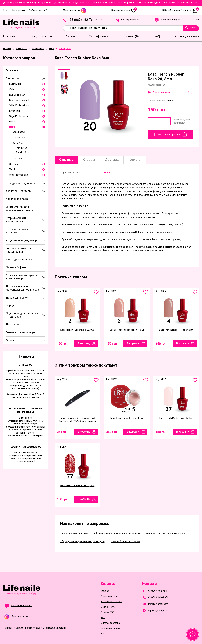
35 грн (61, 432)
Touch (12, 169)
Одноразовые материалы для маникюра (22, 277)
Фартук (10, 305)
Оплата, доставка (110, 623)
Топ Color (18, 158)
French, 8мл (22, 148)
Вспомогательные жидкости (17, 231)
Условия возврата (111, 628)
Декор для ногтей (17, 298)
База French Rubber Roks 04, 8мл (176, 330)
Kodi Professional (19, 100)
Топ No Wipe (19, 138)
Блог (103, 634)
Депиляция (13, 324)
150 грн (62, 344)
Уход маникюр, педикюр (21, 240)
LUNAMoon (15, 84)
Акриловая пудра (17, 199)
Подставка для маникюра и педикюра (22, 315)
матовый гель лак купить (126, 541)
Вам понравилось (124, 10)
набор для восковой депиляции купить (117, 533)
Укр (197, 20)
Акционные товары (111, 602)
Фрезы (10, 340)
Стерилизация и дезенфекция (16, 220)
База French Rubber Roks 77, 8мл (77, 485)
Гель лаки (12, 70)
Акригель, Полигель (18, 191)
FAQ (103, 618)
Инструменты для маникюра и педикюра (20, 208)
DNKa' (12, 122)
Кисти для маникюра (19, 259)
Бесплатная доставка (26, 447)
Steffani (13, 164)
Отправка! (25, 365)
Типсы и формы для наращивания (19, 250)
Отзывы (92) (108, 612)
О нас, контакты (109, 596)
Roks (12, 127)
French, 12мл (22, 152)
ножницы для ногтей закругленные (166, 533)
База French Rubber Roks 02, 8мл (77, 330)
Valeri (12, 89)
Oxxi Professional (19, 175)
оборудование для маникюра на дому (83, 541)
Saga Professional (19, 116)
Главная (105, 591)
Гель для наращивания (20, 183)
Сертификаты (108, 607)
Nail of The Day (17, 95)
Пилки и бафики (16, 267)
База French (19, 143)
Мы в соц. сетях (75, 10)
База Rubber (19, 132)
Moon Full (14, 111)
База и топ (12, 78)
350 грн (111, 432)
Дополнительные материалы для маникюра (22, 288)
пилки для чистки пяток (74, 533)
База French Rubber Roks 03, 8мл (127, 330)
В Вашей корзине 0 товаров (181, 10)
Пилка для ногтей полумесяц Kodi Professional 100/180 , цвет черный (77, 420)
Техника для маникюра (20, 332)
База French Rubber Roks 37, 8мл (176, 418)
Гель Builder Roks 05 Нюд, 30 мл (127, 418)
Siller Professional (19, 105)
